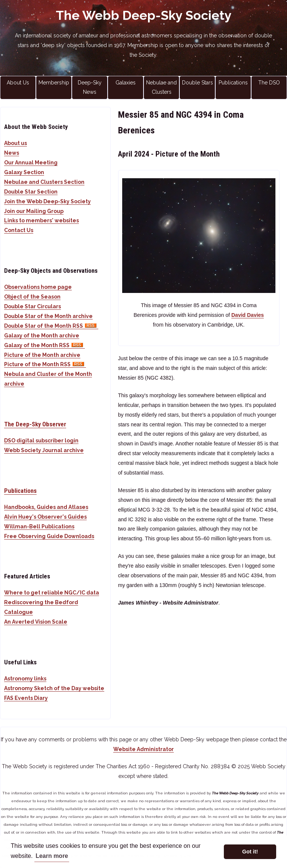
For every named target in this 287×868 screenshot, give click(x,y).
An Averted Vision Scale (36, 622)
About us (16, 143)
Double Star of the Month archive (48, 316)
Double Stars (197, 83)
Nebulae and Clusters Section (44, 182)
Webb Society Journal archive (44, 450)
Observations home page (38, 287)
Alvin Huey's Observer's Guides (45, 517)
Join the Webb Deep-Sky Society (47, 201)
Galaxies (126, 83)
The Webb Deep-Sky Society (144, 15)
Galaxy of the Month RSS (44, 345)
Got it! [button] (250, 852)
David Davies (248, 315)
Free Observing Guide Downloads (49, 536)
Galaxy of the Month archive (42, 336)
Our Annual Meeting (31, 163)
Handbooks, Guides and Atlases (46, 507)
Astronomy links (25, 679)
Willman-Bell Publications (39, 526)
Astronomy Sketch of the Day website (54, 688)
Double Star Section (31, 192)
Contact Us (19, 230)
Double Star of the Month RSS (51, 326)
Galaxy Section (24, 172)
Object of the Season (32, 297)
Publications (233, 83)
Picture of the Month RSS (45, 364)
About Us (18, 83)
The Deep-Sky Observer (35, 424)
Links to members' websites (41, 220)
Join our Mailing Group (34, 211)
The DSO (269, 83)
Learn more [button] (52, 856)
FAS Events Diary (26, 698)
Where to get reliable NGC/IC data (52, 593)
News (12, 153)
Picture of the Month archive (42, 355)
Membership (54, 83)
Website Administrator (143, 749)
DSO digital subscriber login (41, 441)
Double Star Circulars (33, 306)
